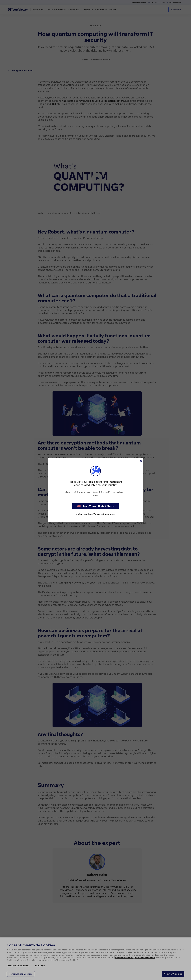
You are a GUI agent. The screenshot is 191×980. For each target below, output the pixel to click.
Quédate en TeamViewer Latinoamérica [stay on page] (95, 514)
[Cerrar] (141, 461)
